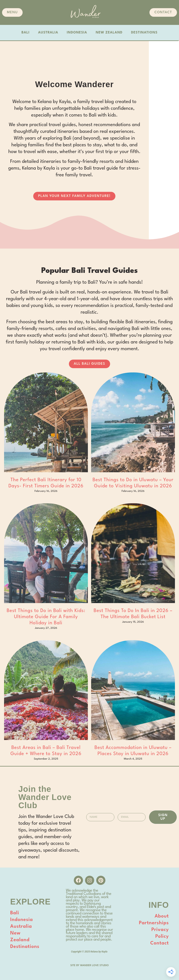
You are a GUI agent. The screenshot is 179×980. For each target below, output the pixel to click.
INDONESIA (77, 33)
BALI (25, 33)
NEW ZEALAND (109, 33)
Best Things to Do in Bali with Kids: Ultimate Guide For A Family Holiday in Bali (46, 617)
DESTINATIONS (144, 33)
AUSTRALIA (48, 33)
